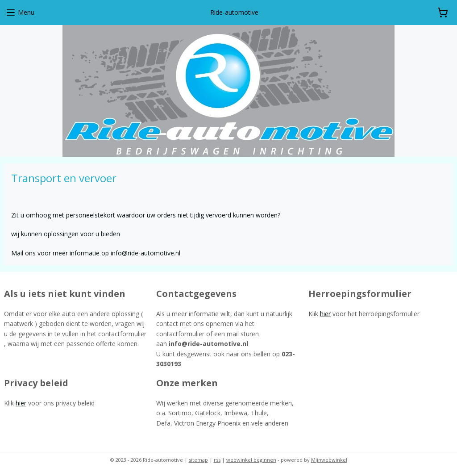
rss (217, 460)
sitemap (198, 460)
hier (325, 314)
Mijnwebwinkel (329, 460)
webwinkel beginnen (251, 460)
